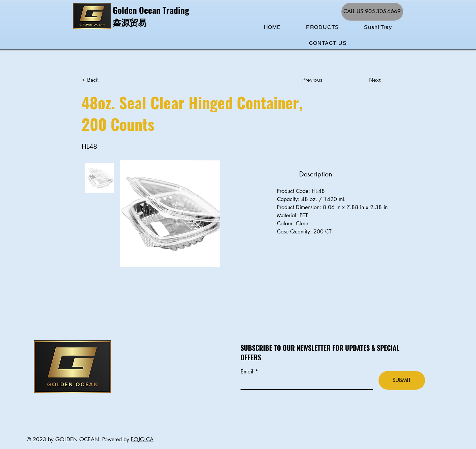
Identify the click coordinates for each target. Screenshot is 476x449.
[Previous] (325, 80)
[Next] (364, 80)
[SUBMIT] (402, 380)
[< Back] (104, 80)
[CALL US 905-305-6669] (372, 12)
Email (248, 372)
